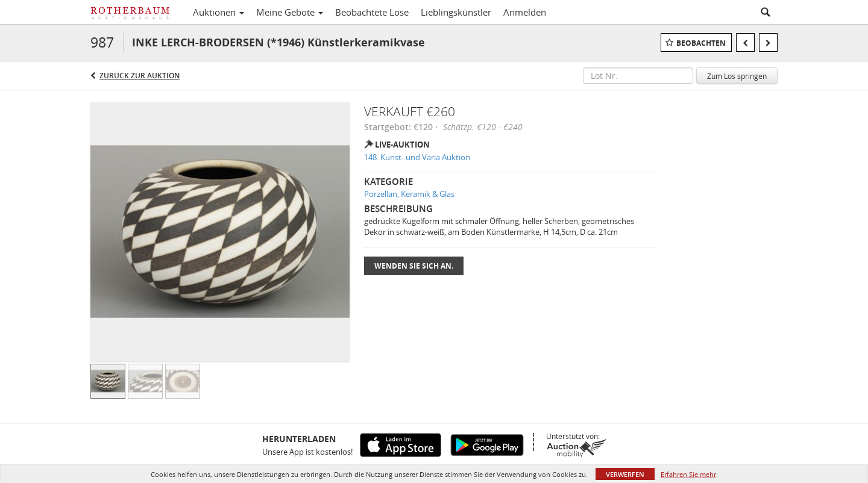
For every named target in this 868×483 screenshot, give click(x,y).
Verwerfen (625, 474)
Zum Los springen (737, 76)
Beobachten (701, 43)
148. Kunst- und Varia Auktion (417, 157)
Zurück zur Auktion (140, 76)
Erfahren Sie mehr (688, 474)
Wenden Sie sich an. (414, 266)
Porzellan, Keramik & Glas (409, 194)
